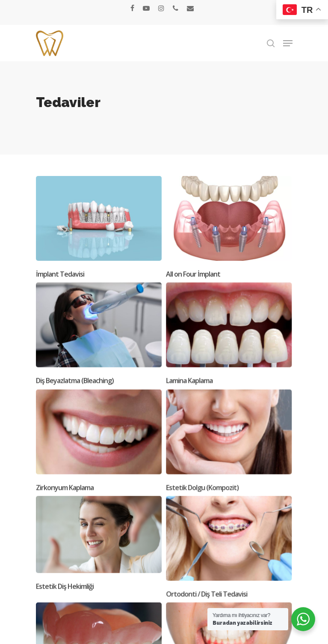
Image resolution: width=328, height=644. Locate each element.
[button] (288, 43)
